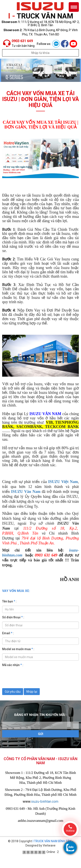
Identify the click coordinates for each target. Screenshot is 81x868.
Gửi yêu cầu (13, 692)
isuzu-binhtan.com (45, 802)
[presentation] (35, 678)
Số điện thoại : (13, 617)
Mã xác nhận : (13, 665)
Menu (74, 7)
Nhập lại (32, 692)
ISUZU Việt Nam (63, 482)
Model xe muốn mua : (18, 649)
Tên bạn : (9, 601)
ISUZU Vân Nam (26, 492)
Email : (8, 633)
